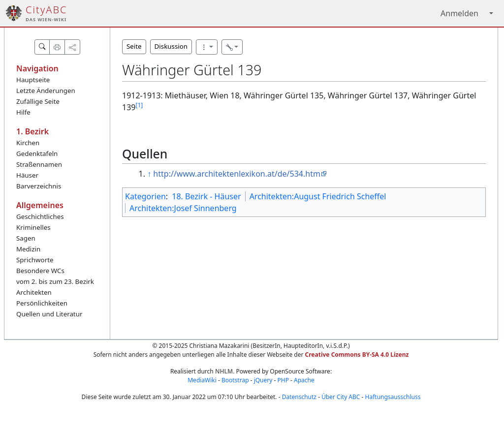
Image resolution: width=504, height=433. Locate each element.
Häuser (27, 175)
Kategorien (145, 196)
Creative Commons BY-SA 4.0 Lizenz (357, 355)
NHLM (224, 371)
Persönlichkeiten (42, 303)
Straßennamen (39, 164)
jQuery (263, 380)
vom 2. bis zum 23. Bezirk (55, 281)
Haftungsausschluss (393, 397)
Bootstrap (235, 380)
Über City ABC (341, 397)
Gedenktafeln (37, 154)
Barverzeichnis (39, 186)
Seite (134, 46)
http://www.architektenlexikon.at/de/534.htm (237, 174)
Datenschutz (299, 397)
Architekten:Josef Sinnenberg (183, 208)
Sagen (26, 238)
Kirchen (28, 143)
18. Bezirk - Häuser (206, 196)
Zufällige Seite (38, 101)
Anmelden (459, 13)
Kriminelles (33, 227)
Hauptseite (33, 80)
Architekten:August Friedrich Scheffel (318, 196)
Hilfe (23, 112)
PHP (283, 380)
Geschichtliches (40, 216)
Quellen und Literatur (49, 314)
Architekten (34, 292)
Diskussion (171, 46)
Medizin (28, 249)
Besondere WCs (40, 271)
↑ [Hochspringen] (149, 174)
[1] (139, 105)
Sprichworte (35, 260)
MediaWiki (202, 380)
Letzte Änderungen (46, 91)
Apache (304, 380)
